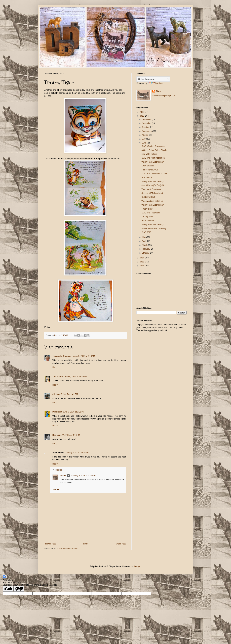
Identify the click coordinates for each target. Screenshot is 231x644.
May (144, 237)
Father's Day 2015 (150, 170)
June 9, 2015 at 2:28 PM (74, 412)
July (144, 139)
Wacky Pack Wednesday (152, 162)
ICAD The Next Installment (153, 158)
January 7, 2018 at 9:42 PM (77, 453)
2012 (142, 266)
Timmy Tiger (147, 209)
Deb (54, 435)
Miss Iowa (57, 412)
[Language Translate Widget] (153, 79)
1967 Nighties (148, 166)
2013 (142, 262)
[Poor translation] (19, 589)
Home (86, 544)
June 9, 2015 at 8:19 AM (84, 356)
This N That (58, 377)
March (145, 245)
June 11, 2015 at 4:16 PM (69, 435)
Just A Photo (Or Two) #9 (153, 185)
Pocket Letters (148, 221)
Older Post (121, 544)
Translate (155, 83)
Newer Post (50, 544)
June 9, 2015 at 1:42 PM (67, 394)
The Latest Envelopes (151, 189)
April (144, 241)
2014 (142, 258)
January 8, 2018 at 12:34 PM (84, 476)
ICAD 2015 (146, 232)
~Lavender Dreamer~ (62, 356)
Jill (54, 394)
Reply (55, 367)
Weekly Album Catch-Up (152, 201)
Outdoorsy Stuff (148, 197)
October (146, 127)
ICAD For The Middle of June (154, 174)
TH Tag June (147, 217)
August (145, 135)
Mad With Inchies (149, 154)
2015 (142, 116)
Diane (63, 476)
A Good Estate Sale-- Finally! (154, 150)
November (147, 123)
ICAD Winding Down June (153, 146)
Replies (59, 470)
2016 (142, 112)
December (147, 119)
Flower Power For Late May (154, 228)
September (147, 131)
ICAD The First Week (151, 213)
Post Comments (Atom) (67, 549)
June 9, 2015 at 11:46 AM (76, 377)
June (144, 143)
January (146, 253)
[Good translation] (8, 589)
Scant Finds (147, 177)
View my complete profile (163, 96)
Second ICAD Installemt (152, 193)
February (146, 249)
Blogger (137, 566)
